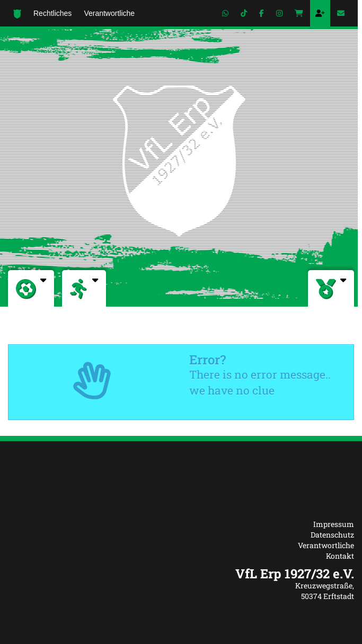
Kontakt (340, 556)
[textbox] (181, 574)
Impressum (334, 524)
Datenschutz (332, 535)
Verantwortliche (326, 545)
